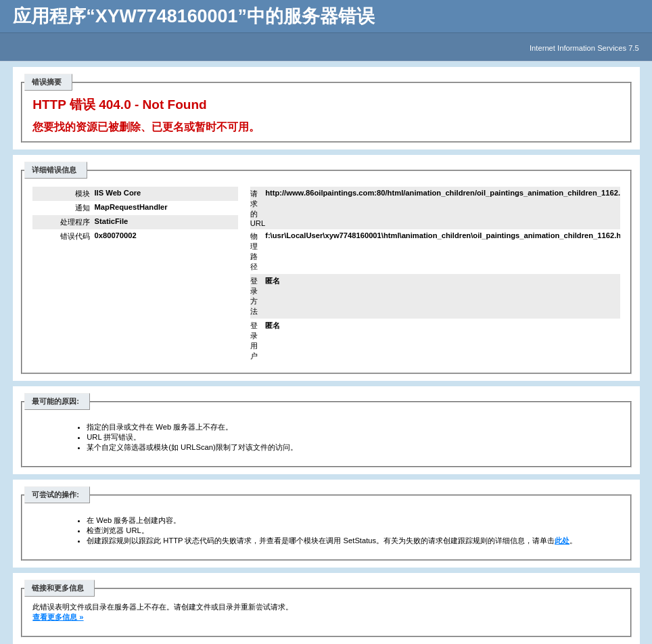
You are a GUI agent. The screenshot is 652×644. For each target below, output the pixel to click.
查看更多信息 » (58, 617)
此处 (562, 540)
